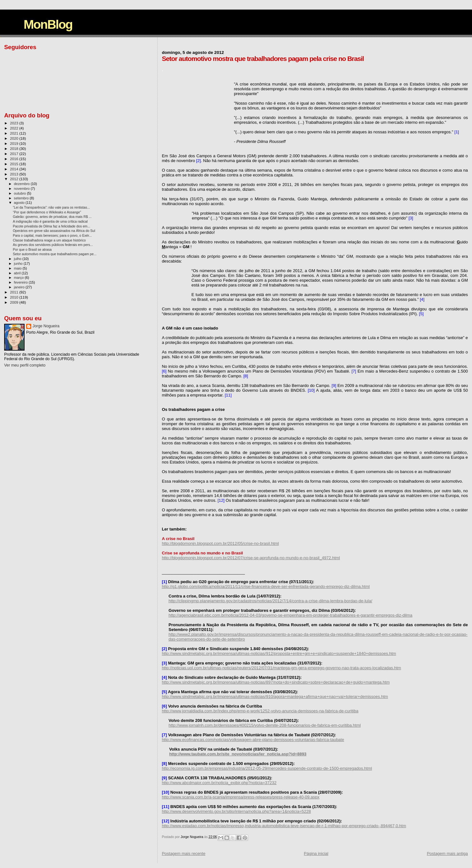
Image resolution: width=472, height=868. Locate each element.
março (19, 278)
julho (18, 259)
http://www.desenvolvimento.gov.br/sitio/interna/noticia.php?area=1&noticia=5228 (236, 811)
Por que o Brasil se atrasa (32, 249)
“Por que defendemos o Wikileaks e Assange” (47, 212)
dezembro (22, 184)
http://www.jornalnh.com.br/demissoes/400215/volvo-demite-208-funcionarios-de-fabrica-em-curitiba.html (265, 725)
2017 (15, 154)
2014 (15, 169)
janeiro (20, 287)
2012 (15, 179)
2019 (15, 143)
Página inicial (316, 853)
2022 (15, 128)
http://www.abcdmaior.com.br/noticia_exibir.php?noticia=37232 (219, 783)
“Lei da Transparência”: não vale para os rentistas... (51, 207)
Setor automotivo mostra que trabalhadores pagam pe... (55, 254)
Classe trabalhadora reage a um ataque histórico (49, 240)
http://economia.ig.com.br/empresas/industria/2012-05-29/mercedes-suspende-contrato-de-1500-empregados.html (267, 768)
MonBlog (48, 24)
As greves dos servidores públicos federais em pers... (53, 245)
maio (18, 268)
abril (18, 273)
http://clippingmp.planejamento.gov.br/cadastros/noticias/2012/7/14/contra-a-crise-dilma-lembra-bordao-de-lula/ (271, 601)
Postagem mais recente (184, 853)
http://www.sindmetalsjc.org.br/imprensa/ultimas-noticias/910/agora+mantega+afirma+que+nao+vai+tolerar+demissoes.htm (275, 697)
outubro (21, 193)
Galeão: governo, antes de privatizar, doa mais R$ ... (52, 217)
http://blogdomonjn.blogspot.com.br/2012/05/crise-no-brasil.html (220, 543)
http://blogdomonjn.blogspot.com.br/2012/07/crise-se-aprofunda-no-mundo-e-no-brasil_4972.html (251, 558)
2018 (15, 148)
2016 (15, 159)
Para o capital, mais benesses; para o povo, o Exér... (52, 235)
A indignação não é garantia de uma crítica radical (50, 221)
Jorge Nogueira (46, 326)
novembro (22, 189)
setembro (22, 198)
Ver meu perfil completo (25, 365)
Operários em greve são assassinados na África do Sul (54, 231)
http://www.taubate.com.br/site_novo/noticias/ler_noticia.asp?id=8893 (238, 754)
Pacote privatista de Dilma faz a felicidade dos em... (52, 226)
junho (19, 263)
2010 (15, 297)
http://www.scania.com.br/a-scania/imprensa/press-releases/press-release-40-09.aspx (240, 797)
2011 (15, 292)
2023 (15, 123)
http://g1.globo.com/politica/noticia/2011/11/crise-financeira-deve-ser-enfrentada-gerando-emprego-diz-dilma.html (266, 586)
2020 (15, 138)
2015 (15, 164)
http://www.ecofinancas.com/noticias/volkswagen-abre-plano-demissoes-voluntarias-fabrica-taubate (253, 740)
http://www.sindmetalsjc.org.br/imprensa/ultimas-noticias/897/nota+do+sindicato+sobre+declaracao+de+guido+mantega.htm (276, 682)
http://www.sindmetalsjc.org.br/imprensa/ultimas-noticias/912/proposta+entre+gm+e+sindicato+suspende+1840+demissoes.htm (279, 653)
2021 (15, 133)
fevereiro (21, 282)
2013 (15, 174)
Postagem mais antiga (447, 853)
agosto (20, 203)
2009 (15, 302)
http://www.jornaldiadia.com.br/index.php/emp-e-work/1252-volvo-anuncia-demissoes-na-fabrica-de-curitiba (260, 711)
